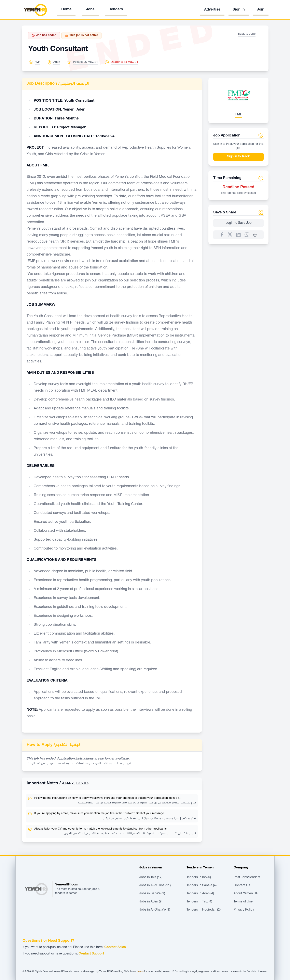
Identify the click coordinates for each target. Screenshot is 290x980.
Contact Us (242, 886)
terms (140, 971)
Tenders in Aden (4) (200, 894)
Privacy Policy (244, 910)
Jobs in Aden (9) (151, 902)
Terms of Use (243, 902)
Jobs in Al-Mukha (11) (155, 886)
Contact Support (91, 954)
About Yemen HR (246, 894)
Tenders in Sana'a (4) (202, 886)
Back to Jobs (247, 34)
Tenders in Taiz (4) (199, 902)
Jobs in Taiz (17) (151, 878)
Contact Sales (115, 947)
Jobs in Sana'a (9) (152, 894)
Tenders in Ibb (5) (199, 878)
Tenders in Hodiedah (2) (204, 910)
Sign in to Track (238, 157)
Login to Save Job (238, 223)
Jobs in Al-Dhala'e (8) (155, 910)
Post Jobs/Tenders (247, 878)
